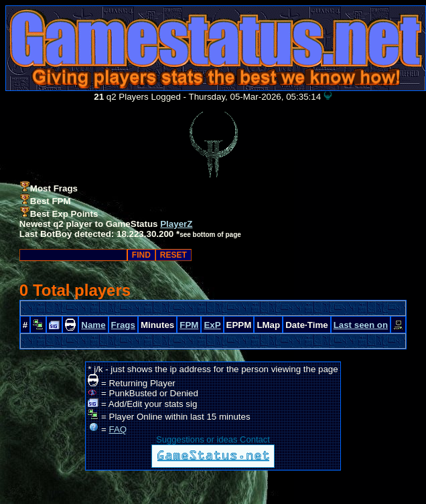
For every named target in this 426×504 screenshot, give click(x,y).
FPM (189, 325)
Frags (123, 325)
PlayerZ (176, 224)
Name (93, 325)
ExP (212, 325)
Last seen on (361, 325)
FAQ (118, 429)
